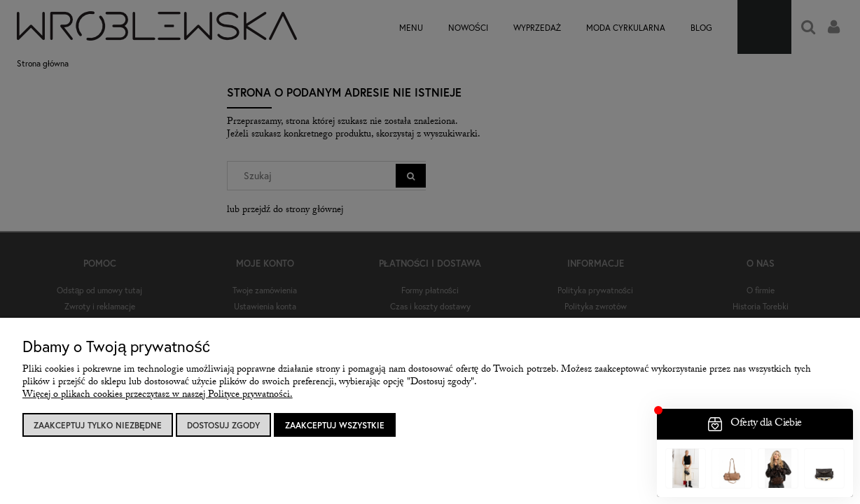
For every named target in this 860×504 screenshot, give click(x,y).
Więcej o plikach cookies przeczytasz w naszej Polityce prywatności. (158, 395)
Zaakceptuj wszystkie (335, 425)
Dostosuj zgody (223, 425)
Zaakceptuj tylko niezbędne (98, 425)
